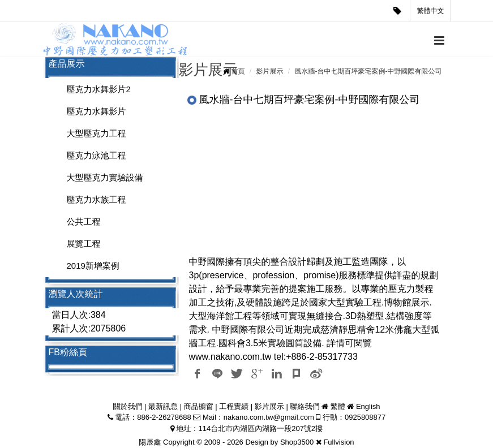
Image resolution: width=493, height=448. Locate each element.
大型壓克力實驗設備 (105, 177)
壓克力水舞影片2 (99, 89)
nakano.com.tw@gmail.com (269, 417)
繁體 (338, 406)
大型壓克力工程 (97, 133)
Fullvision (338, 442)
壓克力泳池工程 (97, 155)
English (368, 406)
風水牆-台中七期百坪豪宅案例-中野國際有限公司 (368, 71)
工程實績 (234, 406)
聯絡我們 (305, 406)
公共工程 (84, 221)
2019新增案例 (93, 266)
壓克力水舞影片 (97, 111)
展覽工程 (84, 244)
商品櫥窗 (199, 406)
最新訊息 (163, 406)
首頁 (238, 71)
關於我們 (127, 406)
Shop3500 (297, 442)
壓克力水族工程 (97, 199)
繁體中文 (431, 11)
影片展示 (269, 71)
